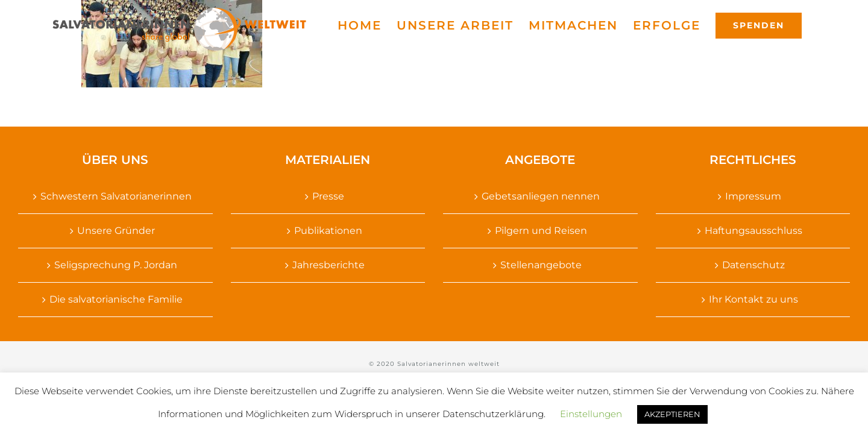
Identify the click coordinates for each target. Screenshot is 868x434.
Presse (328, 196)
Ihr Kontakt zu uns (753, 299)
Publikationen (328, 231)
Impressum (753, 196)
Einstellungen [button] (591, 414)
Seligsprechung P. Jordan (116, 265)
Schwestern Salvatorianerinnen (116, 196)
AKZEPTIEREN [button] (672, 414)
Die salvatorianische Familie (116, 299)
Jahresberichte (329, 265)
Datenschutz (753, 265)
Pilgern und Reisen (541, 231)
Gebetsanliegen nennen (541, 196)
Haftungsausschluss (753, 231)
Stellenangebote (541, 265)
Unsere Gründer (116, 231)
